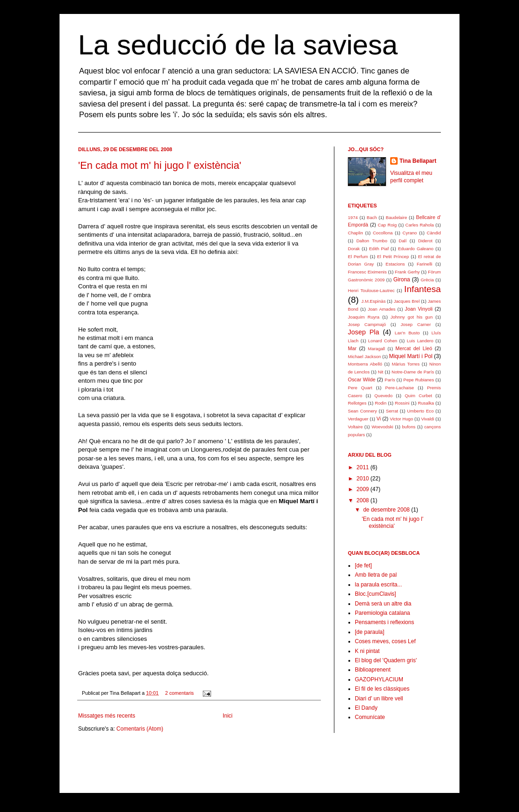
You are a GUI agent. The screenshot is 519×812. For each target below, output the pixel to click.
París (390, 380)
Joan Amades (382, 309)
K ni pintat (367, 651)
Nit (380, 372)
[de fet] (363, 566)
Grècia (427, 280)
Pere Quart (360, 388)
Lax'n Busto (407, 333)
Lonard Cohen (383, 341)
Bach (372, 217)
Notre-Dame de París (413, 372)
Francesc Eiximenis (367, 272)
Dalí (403, 241)
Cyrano (410, 233)
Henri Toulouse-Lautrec (371, 290)
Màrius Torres (406, 364)
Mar (352, 348)
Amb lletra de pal (376, 575)
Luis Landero (420, 341)
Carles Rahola (419, 225)
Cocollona (383, 233)
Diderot (425, 241)
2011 (364, 467)
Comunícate (370, 717)
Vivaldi (427, 419)
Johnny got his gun (412, 317)
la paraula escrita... (378, 585)
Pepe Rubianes (419, 380)
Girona (402, 280)
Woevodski (383, 427)
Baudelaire (397, 217)
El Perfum (358, 256)
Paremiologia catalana (383, 613)
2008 (364, 500)
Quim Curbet (418, 396)
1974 (353, 217)
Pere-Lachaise (399, 388)
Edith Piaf (379, 249)
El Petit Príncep (393, 256)
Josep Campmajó (367, 324)
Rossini (402, 403)
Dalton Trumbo (372, 241)
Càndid (434, 233)
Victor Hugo (401, 419)
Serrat (392, 411)
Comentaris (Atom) (140, 729)
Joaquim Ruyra (364, 317)
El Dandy (366, 708)
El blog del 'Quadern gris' (386, 660)
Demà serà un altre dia (383, 604)
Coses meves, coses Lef (385, 641)
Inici (228, 716)
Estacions (395, 264)
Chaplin (356, 233)
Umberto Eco (420, 411)
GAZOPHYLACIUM (379, 679)
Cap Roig (387, 225)
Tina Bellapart (418, 161)
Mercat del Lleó (414, 348)
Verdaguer (358, 419)
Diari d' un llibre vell (379, 699)
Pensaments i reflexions (384, 622)
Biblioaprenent (373, 670)
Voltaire (355, 427)
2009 (364, 489)
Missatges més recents (107, 716)
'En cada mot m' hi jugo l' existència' (160, 165)
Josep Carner (416, 324)
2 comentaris (180, 693)
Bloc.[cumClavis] (376, 594)
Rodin (381, 403)
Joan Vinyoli (419, 309)
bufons (409, 427)
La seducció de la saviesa (238, 45)
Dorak (354, 249)
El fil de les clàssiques (382, 689)
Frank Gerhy (407, 272)
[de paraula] (369, 632)
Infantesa (423, 289)
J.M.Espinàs (373, 301)
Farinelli (425, 264)
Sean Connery (362, 411)
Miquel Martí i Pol (411, 356)
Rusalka (426, 403)
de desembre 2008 (387, 510)
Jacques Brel (407, 301)
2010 (364, 479)
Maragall (376, 349)
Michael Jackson (364, 356)
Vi (378, 419)
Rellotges (357, 403)
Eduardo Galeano (416, 249)
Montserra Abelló (365, 364)
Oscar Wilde (362, 379)
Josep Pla (363, 332)
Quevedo (383, 396)
